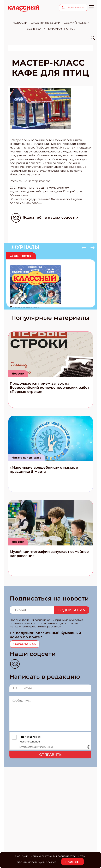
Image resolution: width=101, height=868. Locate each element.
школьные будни (46, 23)
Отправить (50, 755)
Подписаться (72, 610)
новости (20, 23)
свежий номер (76, 23)
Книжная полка (61, 29)
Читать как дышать (26, 458)
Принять (73, 862)
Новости (18, 374)
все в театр (36, 29)
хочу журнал (76, 8)
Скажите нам (25, 644)
